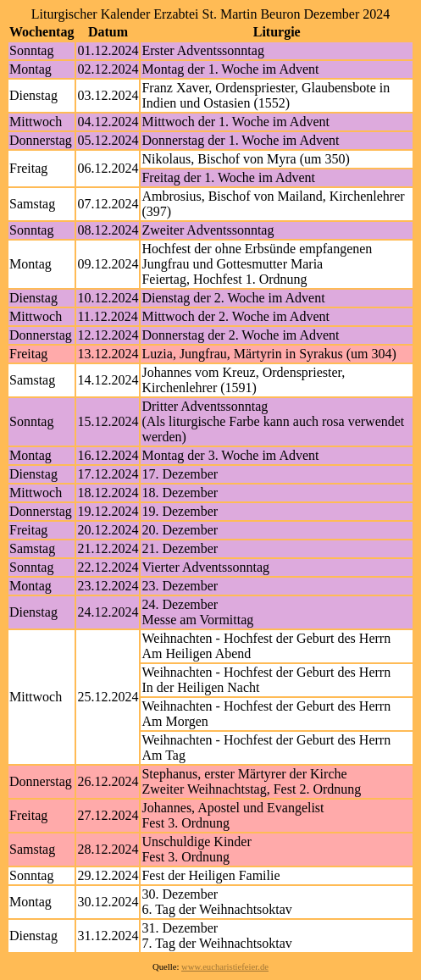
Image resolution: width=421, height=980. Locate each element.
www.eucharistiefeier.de (225, 967)
